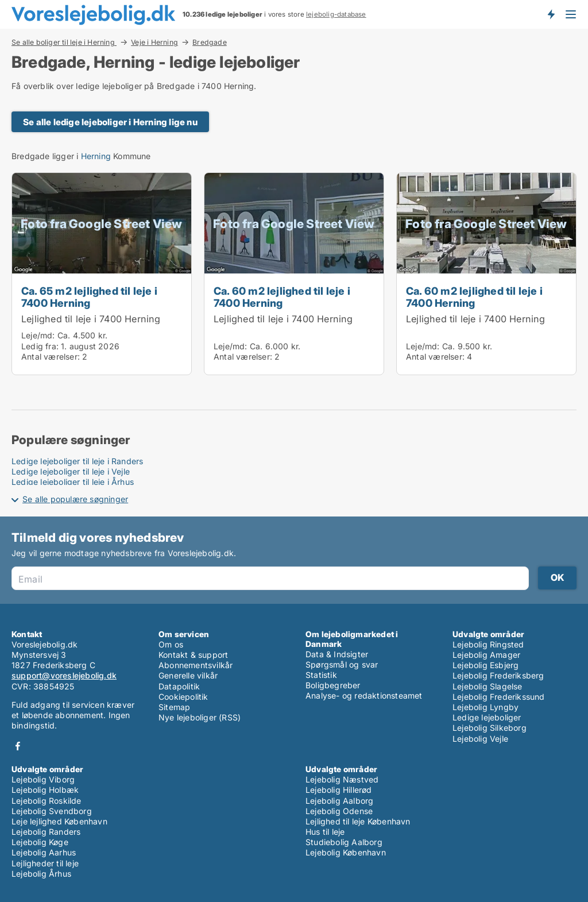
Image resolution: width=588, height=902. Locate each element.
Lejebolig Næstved (342, 779)
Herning (96, 156)
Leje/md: (39, 335)
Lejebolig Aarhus (44, 852)
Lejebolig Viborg (43, 779)
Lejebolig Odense (339, 811)
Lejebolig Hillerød (339, 790)
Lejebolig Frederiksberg (498, 675)
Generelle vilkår (188, 675)
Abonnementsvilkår (196, 665)
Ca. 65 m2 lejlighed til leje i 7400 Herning (89, 297)
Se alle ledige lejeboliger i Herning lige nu (110, 122)
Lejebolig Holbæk (45, 790)
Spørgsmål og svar (342, 664)
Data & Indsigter (337, 654)
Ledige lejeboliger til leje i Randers (77, 461)
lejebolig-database (336, 14)
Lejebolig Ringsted (488, 644)
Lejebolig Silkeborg (490, 728)
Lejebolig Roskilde (47, 801)
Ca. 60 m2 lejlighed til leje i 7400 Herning (282, 297)
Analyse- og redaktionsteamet (364, 695)
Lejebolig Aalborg (339, 801)
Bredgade (210, 43)
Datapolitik (179, 686)
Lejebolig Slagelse (488, 686)
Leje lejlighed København (59, 821)
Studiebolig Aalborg (344, 842)
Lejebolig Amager (486, 655)
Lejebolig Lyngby (486, 707)
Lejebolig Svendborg (52, 811)
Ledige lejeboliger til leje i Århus (73, 482)
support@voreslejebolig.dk (64, 675)
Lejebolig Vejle (480, 739)
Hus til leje (325, 832)
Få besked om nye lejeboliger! (551, 14)
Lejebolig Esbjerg (486, 665)
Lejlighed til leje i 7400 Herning (91, 319)
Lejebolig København (346, 852)
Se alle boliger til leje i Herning (64, 42)
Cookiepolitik (183, 697)
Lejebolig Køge (40, 842)
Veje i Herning (154, 42)
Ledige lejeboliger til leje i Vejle (71, 471)
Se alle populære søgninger (75, 499)
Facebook (18, 746)
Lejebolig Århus (41, 874)
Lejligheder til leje (45, 863)
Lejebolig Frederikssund (499, 697)
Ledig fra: (40, 346)
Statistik (321, 675)
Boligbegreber (333, 685)
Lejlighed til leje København (358, 821)
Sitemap (174, 707)
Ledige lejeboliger (487, 717)
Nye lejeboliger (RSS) (200, 717)
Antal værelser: (51, 356)
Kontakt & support (193, 655)
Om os (171, 644)
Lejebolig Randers (46, 832)
